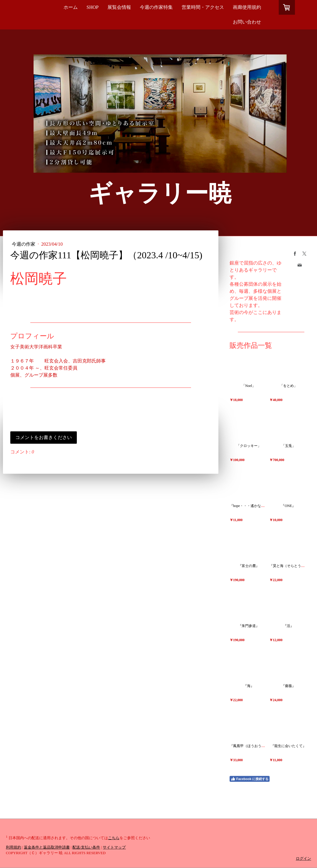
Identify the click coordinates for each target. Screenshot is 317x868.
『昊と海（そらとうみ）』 (291, 566)
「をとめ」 (288, 386)
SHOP (93, 7)
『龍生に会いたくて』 (288, 746)
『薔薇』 (288, 686)
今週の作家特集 (156, 7)
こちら (114, 838)
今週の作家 (24, 244)
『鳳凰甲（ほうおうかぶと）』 (254, 746)
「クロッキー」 (249, 446)
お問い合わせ (247, 22)
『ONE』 (288, 506)
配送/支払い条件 (86, 847)
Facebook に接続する (250, 779)
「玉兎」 (288, 446)
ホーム (71, 7)
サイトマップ (114, 847)
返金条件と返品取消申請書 (47, 847)
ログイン (303, 859)
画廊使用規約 (247, 7)
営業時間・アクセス (203, 7)
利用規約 (14, 847)
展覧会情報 (119, 7)
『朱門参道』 (249, 626)
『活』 (288, 626)
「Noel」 (249, 386)
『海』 (249, 686)
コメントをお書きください (44, 437)
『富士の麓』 (249, 566)
